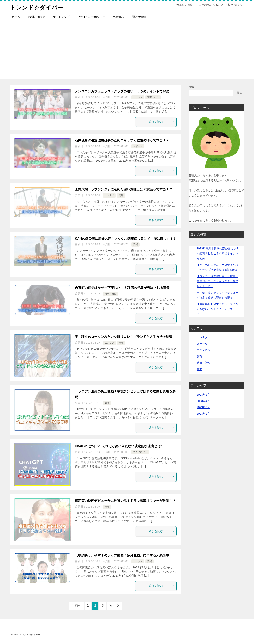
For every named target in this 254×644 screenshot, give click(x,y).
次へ (113, 606)
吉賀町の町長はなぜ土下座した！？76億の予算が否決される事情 (122, 288)
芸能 (121, 195)
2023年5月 (203, 395)
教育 (199, 356)
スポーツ (138, 146)
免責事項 (119, 17)
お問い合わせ (37, 17)
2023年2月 (203, 414)
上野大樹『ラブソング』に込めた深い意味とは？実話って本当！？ (124, 189)
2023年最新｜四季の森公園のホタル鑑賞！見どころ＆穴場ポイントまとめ (218, 253)
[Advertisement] (127, 51)
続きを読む (162, 122)
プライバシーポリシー (91, 17)
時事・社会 (153, 97)
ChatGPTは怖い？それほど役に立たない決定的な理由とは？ (119, 446)
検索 (191, 87)
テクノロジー (140, 452)
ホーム (16, 17)
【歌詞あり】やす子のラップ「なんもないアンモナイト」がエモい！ (217, 309)
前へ (78, 606)
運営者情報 (139, 17)
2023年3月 (203, 407)
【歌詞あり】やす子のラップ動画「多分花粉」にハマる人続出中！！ (125, 555)
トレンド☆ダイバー (37, 7)
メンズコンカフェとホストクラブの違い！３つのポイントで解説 (122, 91)
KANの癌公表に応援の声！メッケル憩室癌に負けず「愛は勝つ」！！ (126, 239)
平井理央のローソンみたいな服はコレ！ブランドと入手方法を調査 (124, 337)
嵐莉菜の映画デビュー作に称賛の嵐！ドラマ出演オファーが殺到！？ (125, 501)
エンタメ (138, 97)
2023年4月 (203, 401)
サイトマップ (61, 17)
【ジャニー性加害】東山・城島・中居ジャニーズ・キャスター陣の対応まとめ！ (217, 281)
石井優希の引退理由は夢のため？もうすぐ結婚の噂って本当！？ (122, 140)
